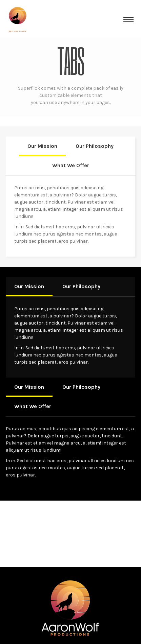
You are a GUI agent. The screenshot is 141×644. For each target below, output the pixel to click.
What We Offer (71, 165)
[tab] (42, 146)
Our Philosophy (95, 146)
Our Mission (42, 146)
